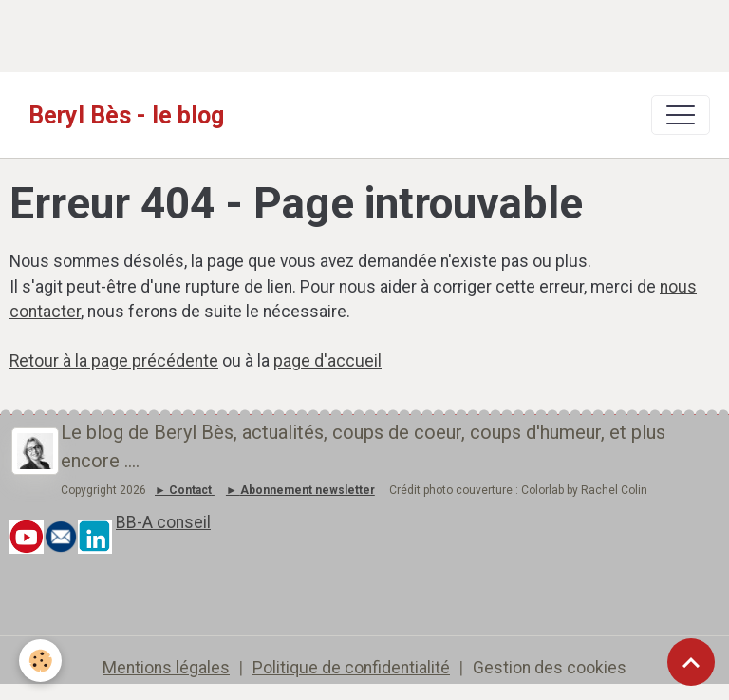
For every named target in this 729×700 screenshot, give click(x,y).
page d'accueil (327, 361)
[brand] (126, 115)
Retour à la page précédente (114, 361)
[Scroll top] (691, 662)
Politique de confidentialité (351, 668)
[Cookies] (40, 661)
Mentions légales (166, 668)
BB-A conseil (163, 522)
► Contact (183, 490)
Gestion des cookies (550, 668)
